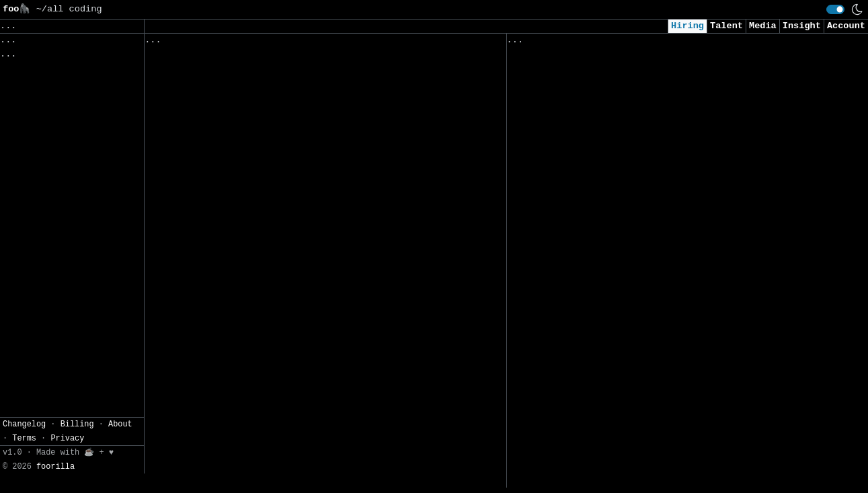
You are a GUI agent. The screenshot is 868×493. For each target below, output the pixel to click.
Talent (726, 26)
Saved (277, 43)
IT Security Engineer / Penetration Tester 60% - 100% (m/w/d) (290, 290)
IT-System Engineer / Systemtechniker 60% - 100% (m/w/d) (298, 185)
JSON (89, 151)
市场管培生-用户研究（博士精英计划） (230, 367)
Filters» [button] (25, 111)
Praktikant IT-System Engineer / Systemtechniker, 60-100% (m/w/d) (301, 249)
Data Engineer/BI (554, 303)
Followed (225, 43)
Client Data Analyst (562, 191)
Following (402, 43)
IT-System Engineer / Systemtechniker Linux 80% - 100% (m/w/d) (292, 332)
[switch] (835, 9)
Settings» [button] (27, 130)
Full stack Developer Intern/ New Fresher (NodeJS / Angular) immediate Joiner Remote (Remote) (671, 422)
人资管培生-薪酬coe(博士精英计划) (225, 423)
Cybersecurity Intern (564, 275)
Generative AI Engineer (570, 246)
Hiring (687, 26)
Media (763, 26)
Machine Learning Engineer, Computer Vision (625, 359)
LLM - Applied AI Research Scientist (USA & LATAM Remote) (663, 331)
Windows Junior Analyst (570, 78)
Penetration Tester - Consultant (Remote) (619, 485)
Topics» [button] (22, 71)
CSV (57, 151)
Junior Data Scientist (567, 106)
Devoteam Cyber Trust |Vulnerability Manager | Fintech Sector (292, 94)
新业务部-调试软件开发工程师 (211, 452)
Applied (583, 43)
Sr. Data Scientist (559, 218)
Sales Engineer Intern (205, 60)
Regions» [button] (25, 91)
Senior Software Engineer (213, 158)
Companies (332, 43)
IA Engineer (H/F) (194, 129)
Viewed (531, 43)
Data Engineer (545, 134)
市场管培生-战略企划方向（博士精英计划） (239, 395)
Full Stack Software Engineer (586, 457)
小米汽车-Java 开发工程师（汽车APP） (233, 480)
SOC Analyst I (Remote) (570, 162)
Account (846, 26)
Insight (802, 26)
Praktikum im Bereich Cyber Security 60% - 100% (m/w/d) (295, 214)
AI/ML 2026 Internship (567, 387)
